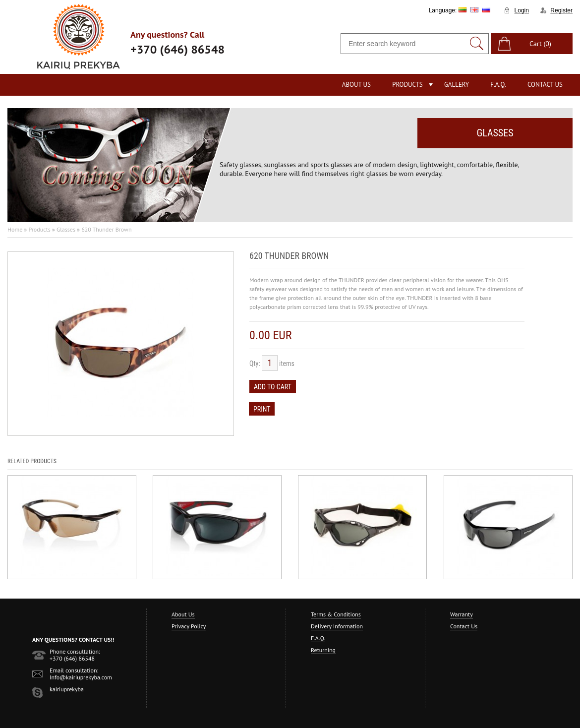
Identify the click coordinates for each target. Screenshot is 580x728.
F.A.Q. (498, 85)
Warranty (462, 614)
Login (522, 10)
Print (262, 409)
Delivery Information (337, 626)
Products (407, 85)
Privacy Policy (189, 626)
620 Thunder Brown (106, 229)
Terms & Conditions (336, 614)
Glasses (66, 229)
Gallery (457, 85)
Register (561, 10)
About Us (356, 85)
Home (15, 229)
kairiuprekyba (67, 689)
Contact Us (545, 85)
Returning (323, 650)
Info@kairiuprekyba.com (81, 677)
